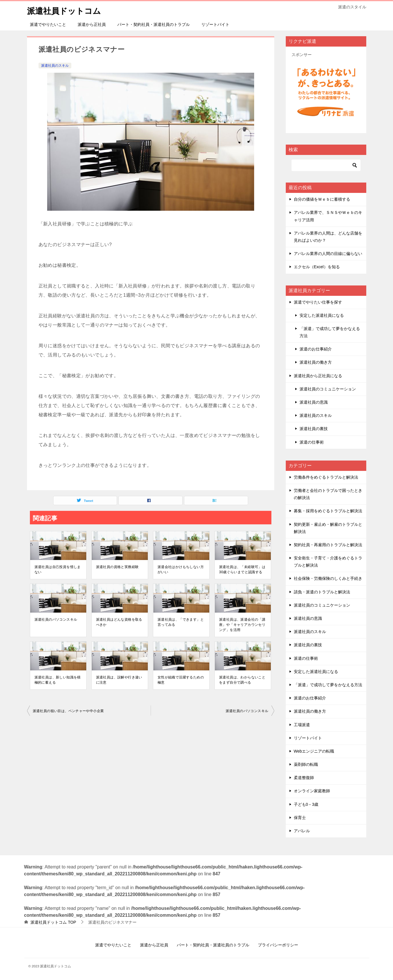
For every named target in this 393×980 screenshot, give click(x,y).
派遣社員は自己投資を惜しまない (58, 569)
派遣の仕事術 (312, 442)
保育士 (300, 818)
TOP (53, 922)
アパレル (302, 831)
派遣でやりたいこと (48, 24)
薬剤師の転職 (306, 764)
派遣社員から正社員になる (318, 376)
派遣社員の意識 (314, 402)
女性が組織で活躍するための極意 (181, 680)
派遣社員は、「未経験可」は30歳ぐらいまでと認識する (242, 569)
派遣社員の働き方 (316, 362)
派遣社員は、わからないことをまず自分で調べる (242, 680)
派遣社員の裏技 (314, 429)
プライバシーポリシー (278, 945)
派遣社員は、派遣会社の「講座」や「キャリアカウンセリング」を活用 (242, 625)
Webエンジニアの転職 (314, 751)
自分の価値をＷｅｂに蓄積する (322, 199)
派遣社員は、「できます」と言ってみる (181, 622)
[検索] (326, 165)
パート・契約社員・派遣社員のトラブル (154, 24)
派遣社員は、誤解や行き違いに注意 (119, 680)
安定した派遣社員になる (322, 315)
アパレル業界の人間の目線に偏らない (328, 254)
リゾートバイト (215, 24)
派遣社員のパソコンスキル (56, 620)
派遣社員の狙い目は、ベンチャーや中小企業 (68, 711)
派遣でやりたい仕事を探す (318, 302)
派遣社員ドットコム (67, 10)
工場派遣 (302, 725)
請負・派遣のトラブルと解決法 (322, 592)
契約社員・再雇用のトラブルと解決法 (328, 545)
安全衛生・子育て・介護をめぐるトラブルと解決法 (328, 562)
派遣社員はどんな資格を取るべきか (119, 622)
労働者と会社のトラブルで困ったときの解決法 (328, 494)
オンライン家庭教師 (312, 791)
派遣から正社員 (92, 24)
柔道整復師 (304, 778)
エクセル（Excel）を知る (317, 267)
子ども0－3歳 (306, 804)
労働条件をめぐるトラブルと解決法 (326, 477)
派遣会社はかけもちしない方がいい (181, 569)
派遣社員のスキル (55, 66)
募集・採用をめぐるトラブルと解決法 (328, 511)
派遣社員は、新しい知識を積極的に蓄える (58, 680)
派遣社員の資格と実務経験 (117, 567)
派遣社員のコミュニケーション (328, 389)
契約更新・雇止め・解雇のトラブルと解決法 (328, 528)
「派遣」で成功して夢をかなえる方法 (330, 332)
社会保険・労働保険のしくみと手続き (328, 578)
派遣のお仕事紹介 (316, 349)
